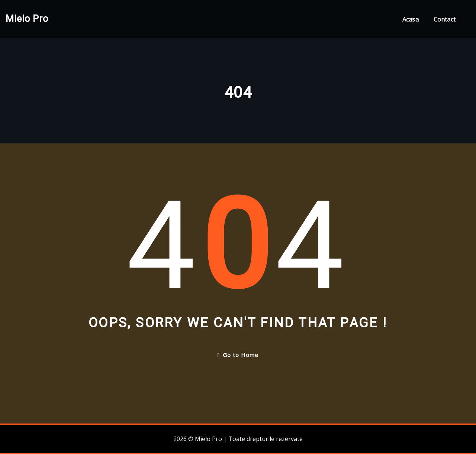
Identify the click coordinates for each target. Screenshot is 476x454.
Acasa (411, 19)
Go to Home (238, 355)
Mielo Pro (27, 19)
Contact (445, 19)
